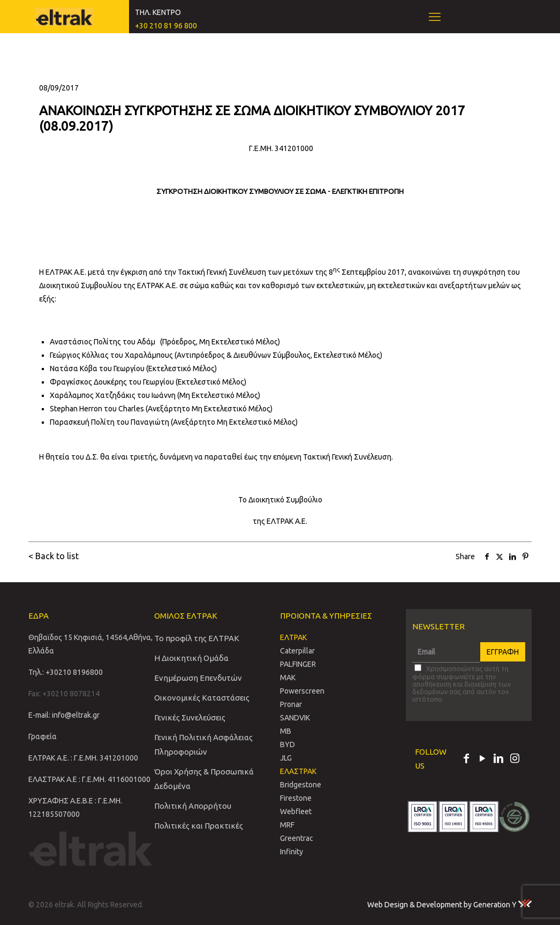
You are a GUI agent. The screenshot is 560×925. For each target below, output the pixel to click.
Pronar (291, 704)
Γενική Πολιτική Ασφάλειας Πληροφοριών (203, 744)
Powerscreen (302, 691)
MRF (287, 825)
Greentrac (297, 838)
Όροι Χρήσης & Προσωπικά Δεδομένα (204, 779)
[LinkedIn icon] (498, 759)
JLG (286, 758)
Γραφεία (43, 736)
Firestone (296, 798)
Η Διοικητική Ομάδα (191, 658)
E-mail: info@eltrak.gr (64, 715)
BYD (287, 744)
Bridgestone (301, 785)
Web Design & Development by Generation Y (449, 905)
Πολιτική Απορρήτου (193, 806)
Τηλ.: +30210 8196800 (66, 672)
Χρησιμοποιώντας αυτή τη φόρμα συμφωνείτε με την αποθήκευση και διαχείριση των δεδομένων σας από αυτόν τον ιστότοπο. (461, 683)
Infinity (292, 852)
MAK (288, 678)
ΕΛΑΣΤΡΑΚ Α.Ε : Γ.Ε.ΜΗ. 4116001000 (89, 779)
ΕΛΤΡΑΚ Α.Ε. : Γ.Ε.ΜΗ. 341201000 (83, 758)
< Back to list (54, 556)
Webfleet (296, 811)
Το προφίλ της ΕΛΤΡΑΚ (197, 638)
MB (286, 731)
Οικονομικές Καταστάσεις (202, 698)
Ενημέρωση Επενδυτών (198, 678)
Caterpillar (297, 651)
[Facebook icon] (466, 759)
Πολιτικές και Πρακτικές (199, 826)
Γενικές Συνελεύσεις (190, 717)
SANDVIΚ (295, 718)
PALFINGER (298, 664)
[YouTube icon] (482, 759)
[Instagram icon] (514, 759)
